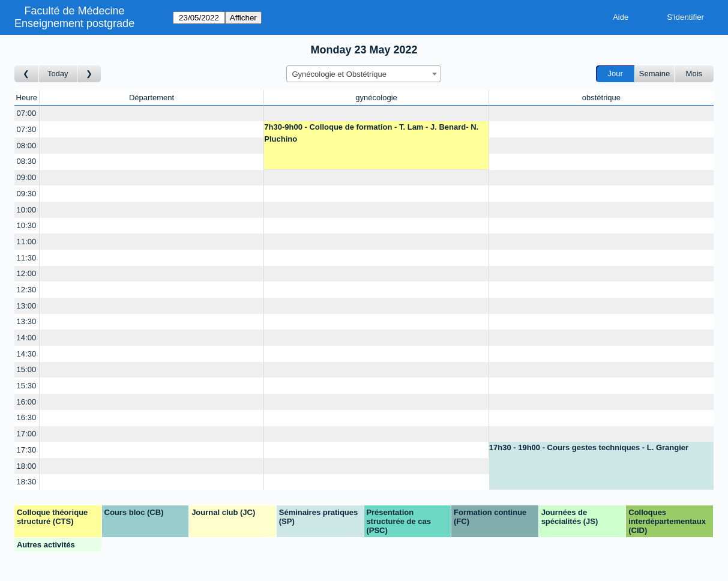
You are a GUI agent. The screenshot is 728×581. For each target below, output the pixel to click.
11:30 (27, 258)
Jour (615, 74)
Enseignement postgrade (74, 23)
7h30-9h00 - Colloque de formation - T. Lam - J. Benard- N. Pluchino (371, 133)
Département (152, 98)
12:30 (27, 290)
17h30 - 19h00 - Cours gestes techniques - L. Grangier (589, 447)
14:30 (27, 354)
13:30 (27, 321)
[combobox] (364, 74)
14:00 (27, 338)
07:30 (27, 129)
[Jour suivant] (89, 74)
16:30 (27, 417)
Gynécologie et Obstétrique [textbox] (339, 74)
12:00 (27, 273)
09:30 (27, 194)
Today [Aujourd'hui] (58, 74)
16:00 (27, 402)
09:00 (27, 177)
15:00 (27, 369)
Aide (621, 17)
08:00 (27, 146)
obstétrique (601, 98)
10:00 (27, 210)
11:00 (27, 242)
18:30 (27, 482)
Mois (694, 74)
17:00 (27, 434)
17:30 (27, 450)
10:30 (27, 225)
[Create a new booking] (152, 114)
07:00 (27, 113)
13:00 (27, 306)
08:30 (27, 161)
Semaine (654, 74)
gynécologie (376, 98)
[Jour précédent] (27, 74)
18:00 (27, 466)
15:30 (27, 386)
